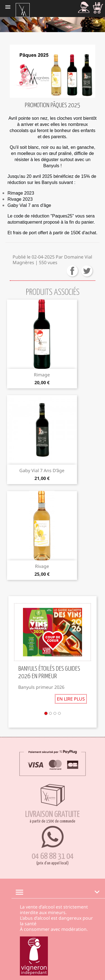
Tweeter (87, 271)
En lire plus (71, 699)
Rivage (42, 566)
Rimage (42, 375)
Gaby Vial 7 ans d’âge (42, 470)
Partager (72, 271)
